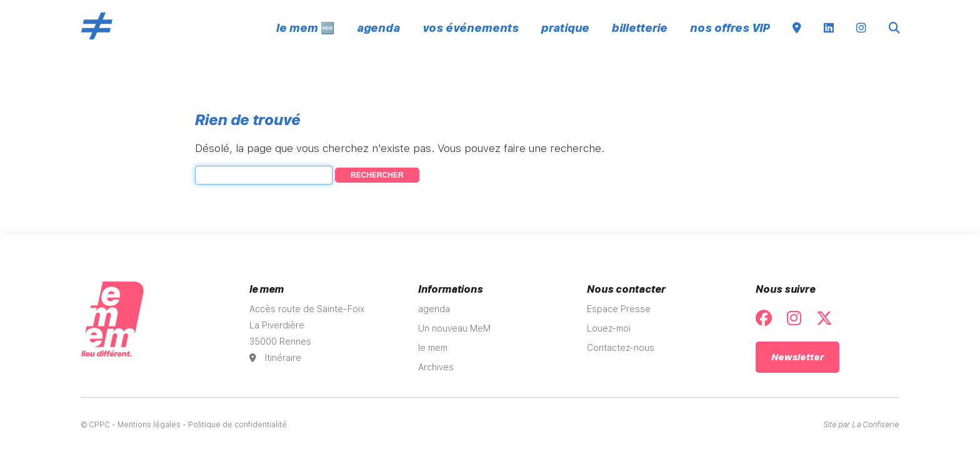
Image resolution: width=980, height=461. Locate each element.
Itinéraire (275, 358)
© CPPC (96, 425)
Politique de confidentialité (237, 425)
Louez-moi (609, 328)
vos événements (471, 28)
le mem (433, 348)
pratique (565, 28)
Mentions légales (149, 425)
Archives (436, 367)
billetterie (640, 28)
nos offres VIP (730, 28)
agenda (378, 28)
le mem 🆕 (305, 28)
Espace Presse (619, 309)
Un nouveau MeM (454, 328)
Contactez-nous (621, 348)
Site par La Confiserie (861, 425)
